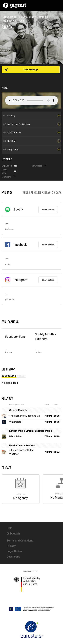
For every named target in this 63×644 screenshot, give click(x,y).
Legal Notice (14, 551)
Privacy (11, 546)
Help (9, 528)
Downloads (13, 557)
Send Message (31, 70)
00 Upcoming (9, 376)
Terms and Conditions (20, 541)
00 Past (21, 376)
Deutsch (15, 534)
